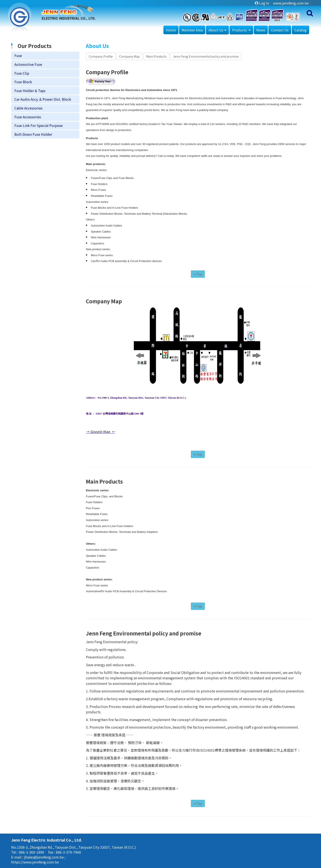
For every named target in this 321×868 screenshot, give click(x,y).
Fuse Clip (22, 73)
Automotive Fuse (28, 64)
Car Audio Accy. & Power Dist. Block (43, 99)
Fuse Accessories (28, 117)
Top (198, 274)
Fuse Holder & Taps (30, 91)
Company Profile (101, 56)
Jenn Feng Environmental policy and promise (206, 56)
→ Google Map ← (100, 432)
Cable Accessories (28, 108)
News (261, 30)
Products (240, 30)
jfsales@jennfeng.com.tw (44, 857)
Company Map (129, 56)
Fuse (18, 56)
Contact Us (280, 30)
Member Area (192, 30)
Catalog (300, 30)
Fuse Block (23, 82)
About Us (216, 30)
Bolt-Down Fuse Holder (33, 134)
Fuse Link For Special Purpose (39, 125)
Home (171, 30)
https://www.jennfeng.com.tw (35, 862)
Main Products (156, 56)
